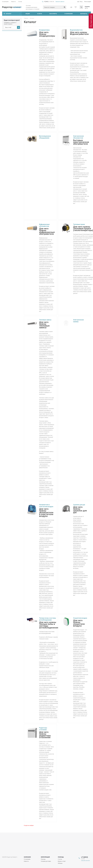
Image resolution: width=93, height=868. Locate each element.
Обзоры (60, 863)
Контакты (84, 14)
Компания (27, 857)
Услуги (40, 14)
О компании (69, 14)
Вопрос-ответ (62, 861)
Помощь (61, 857)
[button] (91, 21)
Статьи (60, 859)
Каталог (9, 14)
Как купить (53, 14)
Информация (45, 857)
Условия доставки (46, 861)
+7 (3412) (46, 2)
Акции (28, 14)
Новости (26, 861)
